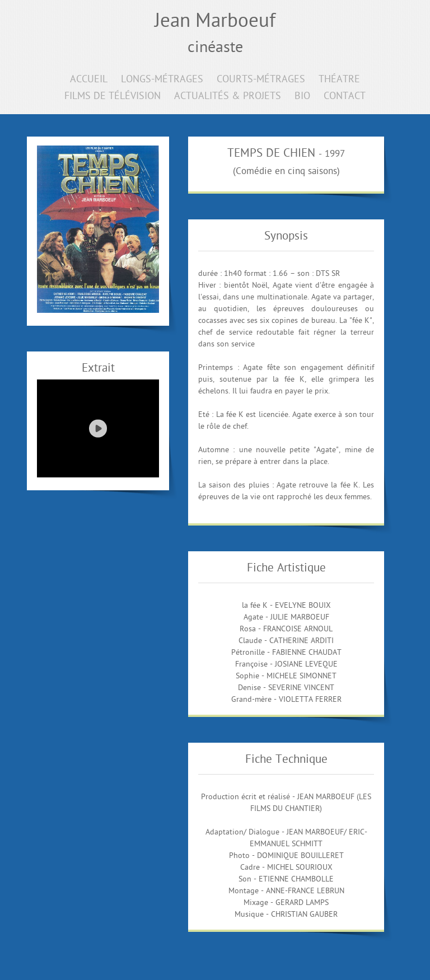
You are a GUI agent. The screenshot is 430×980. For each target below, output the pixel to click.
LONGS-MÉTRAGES (162, 80)
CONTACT (345, 97)
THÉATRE (339, 80)
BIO (302, 97)
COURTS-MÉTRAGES (261, 80)
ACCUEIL (89, 80)
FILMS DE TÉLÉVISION (113, 97)
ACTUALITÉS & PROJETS (228, 97)
